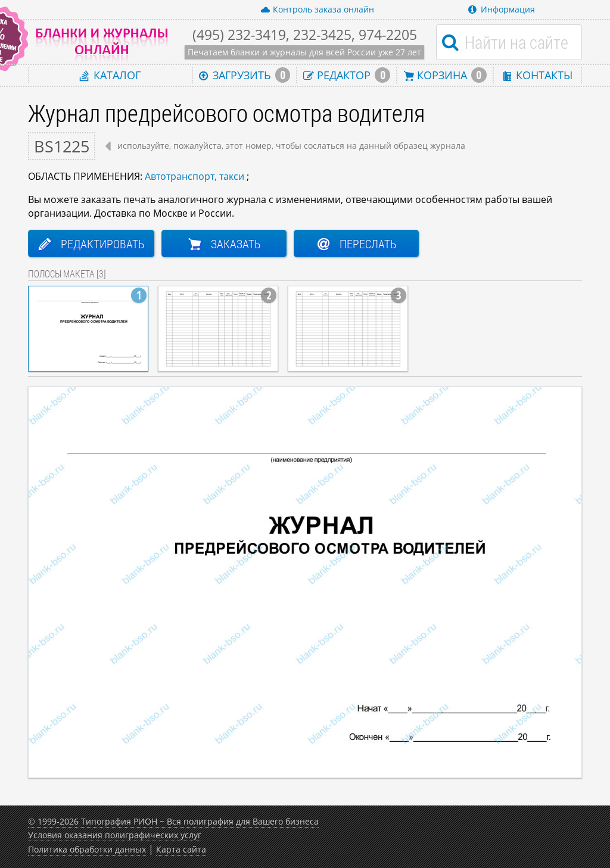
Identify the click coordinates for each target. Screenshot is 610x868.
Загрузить (245, 75)
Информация (502, 9)
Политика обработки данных (87, 849)
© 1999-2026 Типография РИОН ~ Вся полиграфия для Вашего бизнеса (173, 821)
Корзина (445, 75)
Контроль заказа (317, 10)
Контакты (537, 75)
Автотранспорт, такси (194, 176)
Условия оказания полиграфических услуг (115, 835)
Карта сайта (181, 849)
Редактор (347, 75)
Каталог (110, 75)
